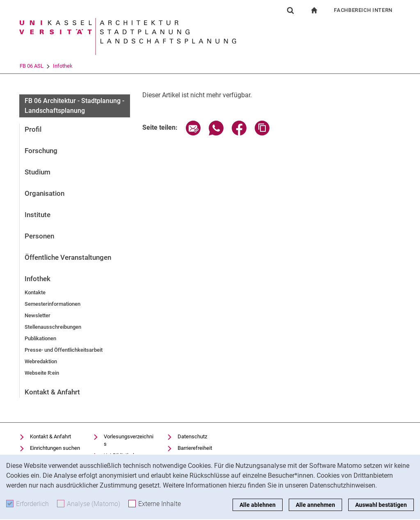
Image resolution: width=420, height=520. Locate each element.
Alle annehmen (315, 505)
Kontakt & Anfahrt (52, 392)
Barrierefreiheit (195, 448)
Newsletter (38, 315)
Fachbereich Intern (363, 10)
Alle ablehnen (258, 505)
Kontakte (35, 292)
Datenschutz (192, 436)
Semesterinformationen (52, 304)
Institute (38, 215)
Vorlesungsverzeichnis (129, 440)
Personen (39, 236)
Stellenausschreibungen (53, 327)
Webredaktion (41, 361)
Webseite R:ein (42, 373)
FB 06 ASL (65, 66)
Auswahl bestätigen (381, 505)
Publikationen (40, 338)
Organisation (45, 193)
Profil (33, 129)
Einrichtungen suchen (55, 448)
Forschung (41, 151)
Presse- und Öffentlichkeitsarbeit (64, 350)
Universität (32, 66)
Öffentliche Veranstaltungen (68, 257)
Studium (38, 172)
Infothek (96, 66)
